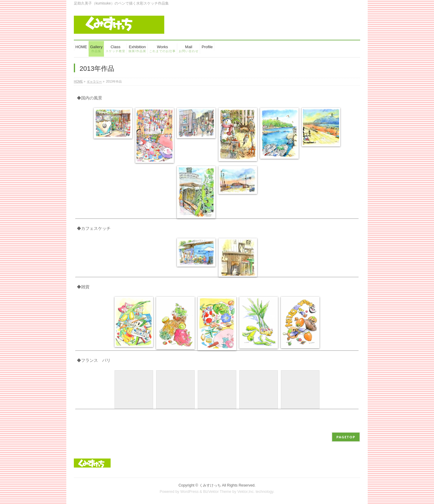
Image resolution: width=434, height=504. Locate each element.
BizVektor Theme (217, 492)
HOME (78, 81)
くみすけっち (210, 485)
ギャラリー (94, 81)
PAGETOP (346, 437)
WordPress (189, 492)
